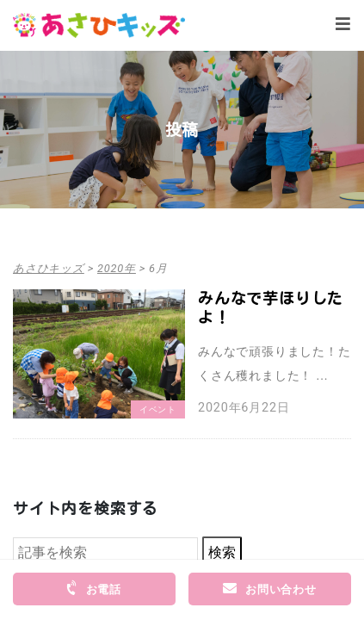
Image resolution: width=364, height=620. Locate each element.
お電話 (93, 588)
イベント (158, 409)
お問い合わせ (270, 589)
